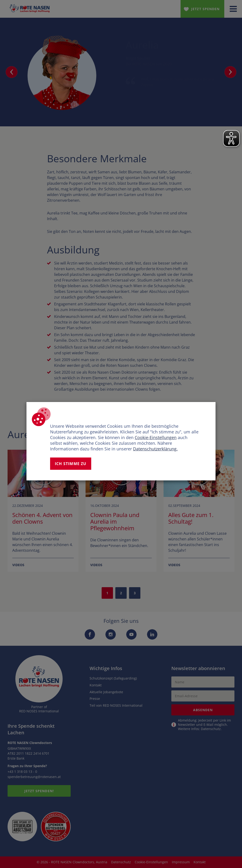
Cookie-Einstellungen (156, 437)
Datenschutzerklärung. (155, 449)
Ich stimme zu (71, 464)
